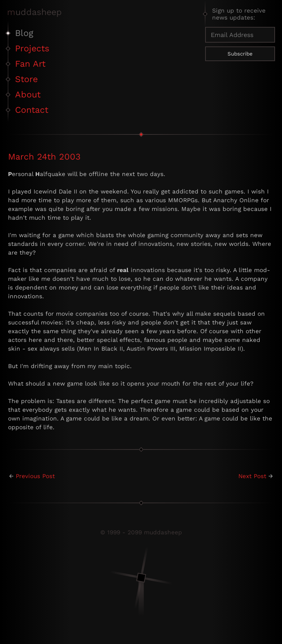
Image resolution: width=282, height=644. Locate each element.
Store (26, 79)
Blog (24, 33)
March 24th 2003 (44, 157)
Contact (32, 110)
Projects (32, 48)
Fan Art (30, 64)
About (28, 94)
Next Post (252, 476)
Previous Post (35, 476)
